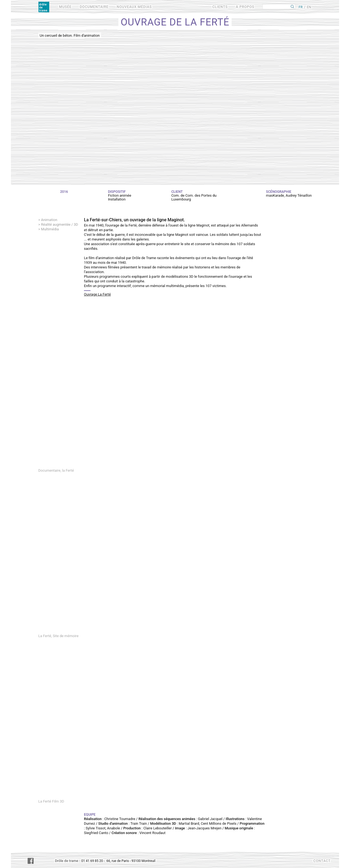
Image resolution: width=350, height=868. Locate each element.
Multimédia (50, 229)
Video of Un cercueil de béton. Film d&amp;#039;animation (175, 107)
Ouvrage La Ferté (97, 294)
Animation (49, 220)
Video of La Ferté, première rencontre (175, 389)
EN (309, 7)
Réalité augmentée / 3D (59, 224)
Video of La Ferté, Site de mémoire (175, 555)
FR (301, 7)
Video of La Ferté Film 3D (175, 720)
